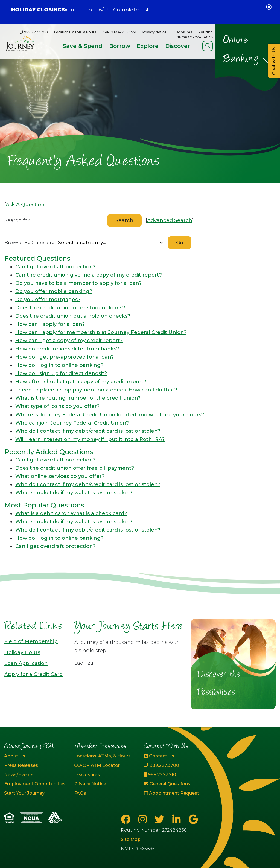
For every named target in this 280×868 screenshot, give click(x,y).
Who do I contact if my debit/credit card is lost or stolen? (88, 431)
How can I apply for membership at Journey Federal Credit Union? (101, 332)
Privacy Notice (154, 32)
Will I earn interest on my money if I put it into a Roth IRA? (90, 439)
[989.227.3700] (34, 32)
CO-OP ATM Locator (97, 765)
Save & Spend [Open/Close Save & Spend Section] (82, 46)
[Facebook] (127, 819)
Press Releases (21, 765)
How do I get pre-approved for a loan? (65, 357)
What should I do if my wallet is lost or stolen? (74, 493)
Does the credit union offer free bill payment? (75, 468)
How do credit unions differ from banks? (67, 349)
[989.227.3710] (175, 775)
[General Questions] (175, 784)
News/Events (19, 775)
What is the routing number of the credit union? (78, 398)
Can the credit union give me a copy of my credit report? (89, 275)
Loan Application (26, 663)
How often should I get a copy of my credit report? (81, 382)
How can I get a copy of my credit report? (69, 341)
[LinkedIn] (178, 819)
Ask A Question (25, 205)
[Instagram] (144, 819)
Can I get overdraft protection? (55, 267)
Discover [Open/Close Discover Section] (178, 46)
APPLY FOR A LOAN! (119, 32)
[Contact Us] (175, 756)
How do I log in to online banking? (59, 365)
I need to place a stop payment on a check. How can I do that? (96, 390)
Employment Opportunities (35, 784)
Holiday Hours (22, 652)
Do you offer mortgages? (48, 300)
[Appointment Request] (175, 793)
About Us (15, 756)
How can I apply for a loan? (50, 324)
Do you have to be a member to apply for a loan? (78, 283)
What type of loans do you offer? (57, 406)
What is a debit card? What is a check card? (71, 513)
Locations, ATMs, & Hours (75, 32)
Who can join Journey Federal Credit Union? (72, 423)
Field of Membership (31, 641)
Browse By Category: (30, 243)
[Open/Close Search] (208, 46)
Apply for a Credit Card (33, 674)
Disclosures (182, 32)
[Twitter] (161, 819)
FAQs (80, 793)
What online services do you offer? (60, 476)
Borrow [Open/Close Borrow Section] (120, 46)
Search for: (17, 220)
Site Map (131, 839)
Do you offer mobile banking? (54, 291)
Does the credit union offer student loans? (70, 308)
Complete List (131, 10)
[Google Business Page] (193, 819)
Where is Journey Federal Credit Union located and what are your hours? (110, 415)
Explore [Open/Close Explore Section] (148, 46)
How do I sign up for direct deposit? (61, 373)
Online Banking (241, 50)
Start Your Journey (24, 793)
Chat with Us (274, 61)
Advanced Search (170, 220)
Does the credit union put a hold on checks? (73, 316)
